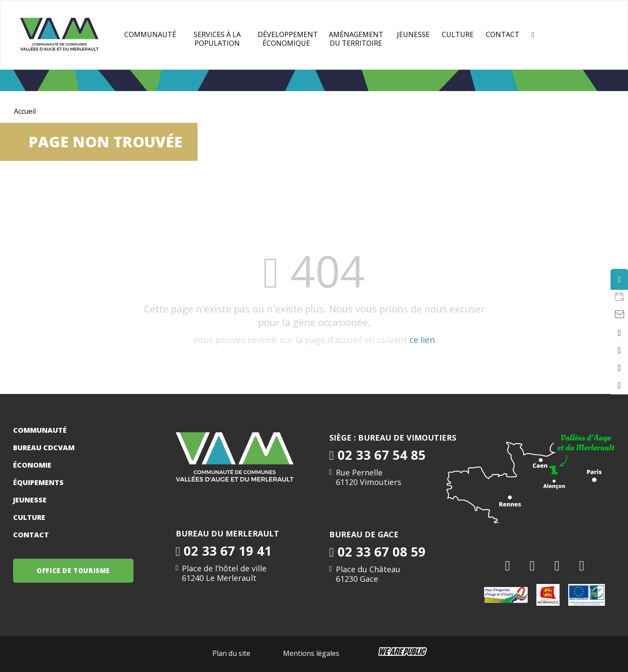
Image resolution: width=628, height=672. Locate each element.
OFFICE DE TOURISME (74, 570)
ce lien (422, 340)
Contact (503, 34)
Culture (458, 34)
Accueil (25, 111)
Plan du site (231, 653)
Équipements (38, 482)
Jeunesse (30, 500)
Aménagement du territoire (356, 39)
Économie (32, 465)
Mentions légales (311, 653)
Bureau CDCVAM (44, 448)
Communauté (150, 34)
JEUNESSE (413, 34)
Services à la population (217, 39)
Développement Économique (288, 39)
